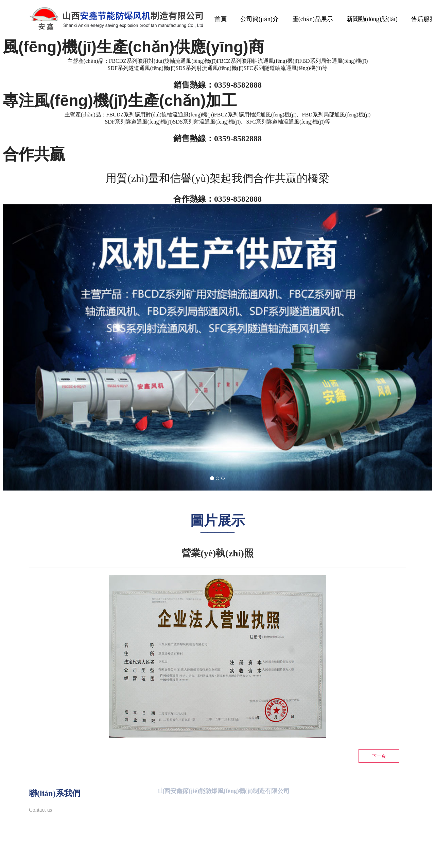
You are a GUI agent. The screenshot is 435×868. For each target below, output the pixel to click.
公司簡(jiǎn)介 (259, 19)
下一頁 (379, 756)
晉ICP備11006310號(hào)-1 (301, 857)
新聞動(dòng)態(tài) (372, 19)
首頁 (221, 19)
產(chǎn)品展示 (313, 19)
